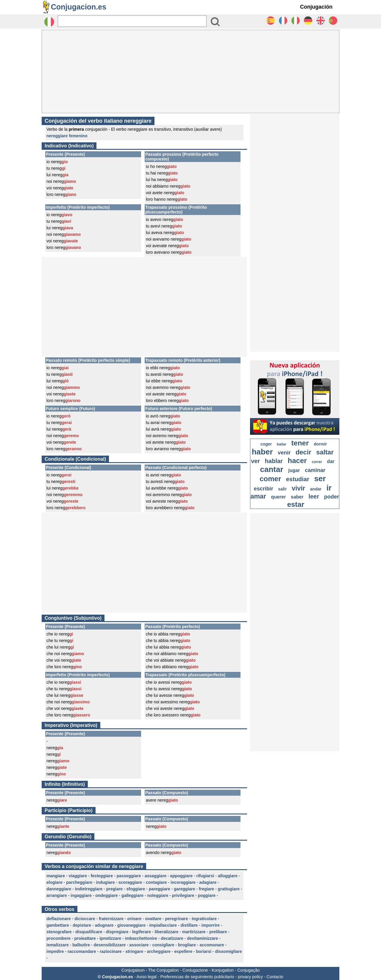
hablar (274, 461)
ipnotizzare (110, 938)
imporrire (211, 925)
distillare (189, 925)
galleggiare (132, 895)
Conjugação (249, 970)
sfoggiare (136, 889)
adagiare (208, 882)
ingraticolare (204, 919)
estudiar (298, 479)
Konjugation (223, 970)
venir (284, 453)
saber (297, 497)
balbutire (81, 945)
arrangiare (57, 895)
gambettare (58, 925)
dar (331, 461)
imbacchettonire (141, 938)
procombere (58, 938)
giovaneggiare (131, 925)
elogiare (54, 882)
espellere (184, 951)
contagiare (156, 882)
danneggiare (59, 889)
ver (255, 461)
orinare (134, 919)
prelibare (218, 932)
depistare (82, 925)
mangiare (56, 876)
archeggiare (159, 951)
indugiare (106, 882)
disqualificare (89, 932)
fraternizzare (111, 919)
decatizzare (172, 938)
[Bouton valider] (215, 22)
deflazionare (59, 919)
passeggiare (129, 876)
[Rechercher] (132, 21)
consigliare (163, 945)
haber (262, 452)
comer (270, 479)
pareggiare (160, 889)
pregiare (114, 889)
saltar (325, 452)
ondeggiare (106, 895)
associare (139, 945)
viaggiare (78, 876)
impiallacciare (163, 925)
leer (314, 496)
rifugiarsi (205, 876)
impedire (55, 951)
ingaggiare (81, 895)
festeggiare (102, 876)
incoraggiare (183, 882)
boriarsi (204, 951)
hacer (297, 461)
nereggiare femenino (67, 136)
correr (317, 462)
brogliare (187, 945)
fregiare (206, 889)
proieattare (85, 938)
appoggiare (181, 876)
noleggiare (158, 895)
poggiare (207, 895)
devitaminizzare (202, 938)
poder (332, 497)
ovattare (153, 919)
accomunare (212, 945)
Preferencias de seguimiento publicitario (197, 977)
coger (266, 444)
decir (303, 452)
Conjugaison (133, 970)
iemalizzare (58, 945)
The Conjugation (164, 970)
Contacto (275, 977)
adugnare (104, 925)
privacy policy (250, 977)
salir (282, 489)
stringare (134, 951)
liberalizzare (166, 932)
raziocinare (111, 951)
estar (296, 504)
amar (258, 496)
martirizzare (194, 932)
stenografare (59, 932)
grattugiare (229, 889)
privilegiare (183, 895)
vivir (298, 488)
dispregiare (117, 932)
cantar (272, 469)
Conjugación (316, 7)
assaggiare (156, 876)
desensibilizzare (110, 945)
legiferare (142, 932)
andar (316, 489)
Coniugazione (195, 970)
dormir (320, 444)
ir (329, 488)
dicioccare (85, 919)
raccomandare (82, 951)
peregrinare (176, 919)
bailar (282, 444)
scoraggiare (130, 882)
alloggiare (228, 876)
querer (279, 497)
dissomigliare (229, 951)
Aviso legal (146, 977)
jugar (294, 470)
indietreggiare (89, 889)
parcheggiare (79, 882)
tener (300, 443)
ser (320, 479)
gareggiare (185, 889)
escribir (264, 489)
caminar (315, 470)
